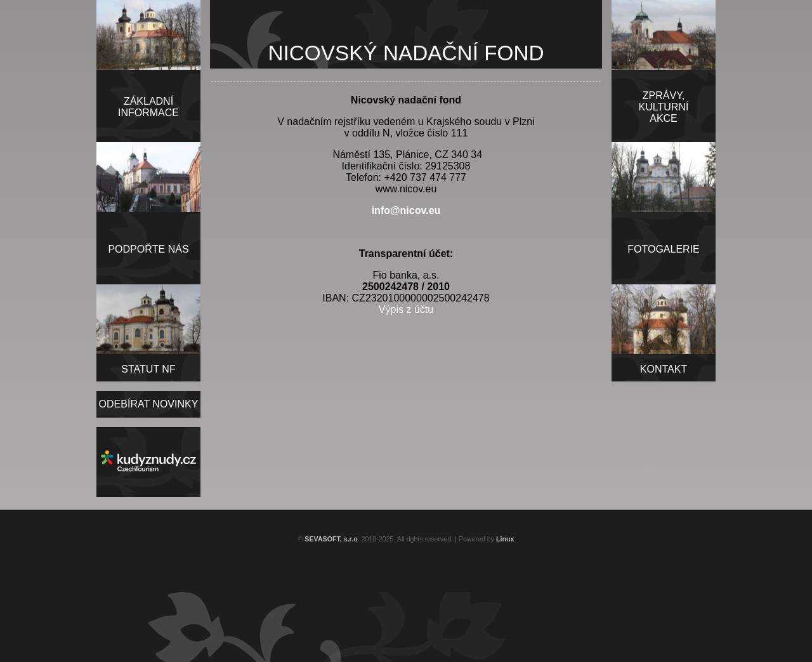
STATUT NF (148, 369)
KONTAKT (664, 369)
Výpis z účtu (406, 309)
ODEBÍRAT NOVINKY (149, 404)
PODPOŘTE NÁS (148, 249)
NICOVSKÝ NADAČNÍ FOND (406, 53)
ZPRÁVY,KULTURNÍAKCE (664, 107)
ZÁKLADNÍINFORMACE (148, 107)
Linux (505, 539)
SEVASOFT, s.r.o (331, 539)
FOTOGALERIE (664, 249)
